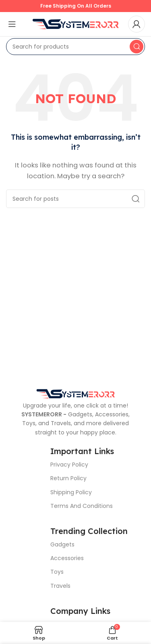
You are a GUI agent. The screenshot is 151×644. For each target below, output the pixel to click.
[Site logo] (76, 23)
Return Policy (68, 478)
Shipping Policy (71, 492)
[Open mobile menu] (12, 24)
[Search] (75, 47)
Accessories (67, 558)
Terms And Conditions (82, 506)
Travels (60, 586)
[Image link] (76, 393)
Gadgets (62, 544)
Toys (57, 572)
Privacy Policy (69, 465)
